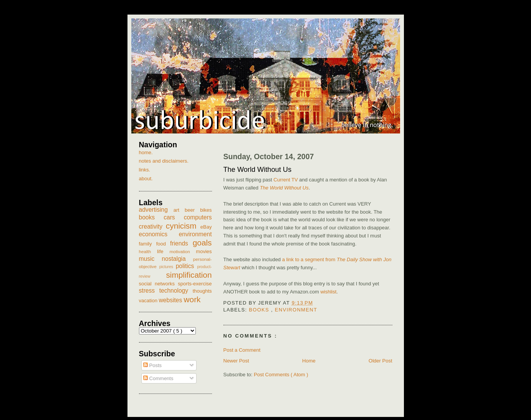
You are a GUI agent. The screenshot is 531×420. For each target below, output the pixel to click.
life (163, 251)
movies (204, 251)
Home (309, 361)
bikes (206, 210)
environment (296, 310)
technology (176, 291)
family (148, 244)
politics (187, 266)
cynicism (183, 226)
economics (159, 234)
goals (202, 243)
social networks (159, 284)
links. (145, 170)
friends (181, 243)
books (260, 310)
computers (198, 217)
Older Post (380, 361)
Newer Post (236, 361)
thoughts (202, 291)
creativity (152, 226)
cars (174, 217)
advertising (156, 210)
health (148, 251)
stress (149, 291)
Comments (158, 378)
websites (171, 300)
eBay (206, 227)
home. (146, 152)
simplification (189, 275)
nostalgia (177, 259)
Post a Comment (242, 350)
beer (192, 210)
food (163, 244)
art (179, 210)
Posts (152, 365)
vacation (149, 301)
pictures (168, 267)
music (151, 259)
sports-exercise (195, 284)
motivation (183, 251)
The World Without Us (258, 170)
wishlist (328, 292)
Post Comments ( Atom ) (281, 375)
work (192, 299)
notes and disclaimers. (164, 161)
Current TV (285, 180)
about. (146, 179)
